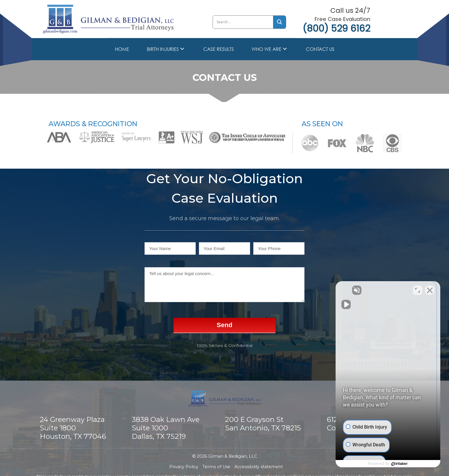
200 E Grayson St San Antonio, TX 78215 (263, 424)
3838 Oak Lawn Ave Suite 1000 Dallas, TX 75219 (166, 428)
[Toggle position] (418, 290)
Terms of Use (216, 467)
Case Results (219, 49)
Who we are (267, 49)
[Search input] (243, 22)
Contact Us (320, 49)
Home (122, 49)
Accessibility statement (259, 467)
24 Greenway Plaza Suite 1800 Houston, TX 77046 (73, 428)
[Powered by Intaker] (400, 464)
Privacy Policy (184, 467)
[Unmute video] (346, 290)
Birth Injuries (163, 49)
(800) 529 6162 (336, 28)
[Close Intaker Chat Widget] (430, 290)
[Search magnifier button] (280, 22)
